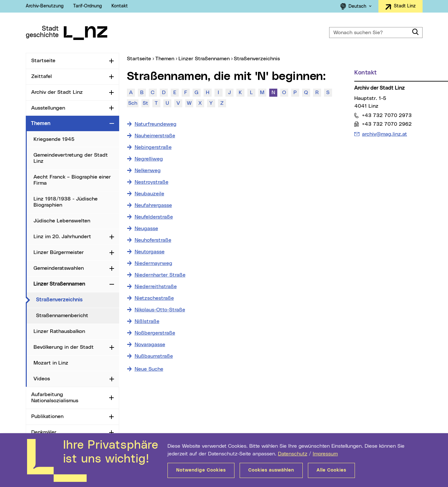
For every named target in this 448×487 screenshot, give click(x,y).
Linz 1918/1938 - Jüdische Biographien (66, 202)
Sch (133, 103)
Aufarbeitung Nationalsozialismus (55, 398)
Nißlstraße (147, 321)
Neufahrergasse (153, 205)
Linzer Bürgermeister (59, 252)
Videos (42, 379)
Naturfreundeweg (156, 124)
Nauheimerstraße (155, 136)
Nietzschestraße (154, 298)
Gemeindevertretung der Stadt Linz (71, 158)
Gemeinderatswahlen (59, 268)
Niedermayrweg (153, 263)
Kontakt (120, 6)
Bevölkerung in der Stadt (64, 347)
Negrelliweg (149, 159)
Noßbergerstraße (155, 333)
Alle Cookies (331, 470)
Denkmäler (44, 432)
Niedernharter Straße (160, 275)
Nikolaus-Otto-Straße (160, 310)
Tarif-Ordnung (87, 6)
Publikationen (47, 416)
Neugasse (146, 229)
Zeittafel (42, 76)
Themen (41, 123)
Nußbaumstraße (154, 356)
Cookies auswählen (271, 470)
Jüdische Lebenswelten (62, 221)
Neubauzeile (149, 194)
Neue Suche (149, 369)
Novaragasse (150, 345)
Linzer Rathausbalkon (59, 331)
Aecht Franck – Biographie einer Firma (72, 180)
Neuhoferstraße (153, 240)
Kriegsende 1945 (54, 139)
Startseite (43, 61)
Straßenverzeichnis (78, 299)
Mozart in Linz (51, 363)
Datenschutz (293, 454)
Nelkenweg (148, 170)
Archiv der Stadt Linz (57, 92)
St (145, 103)
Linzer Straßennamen (59, 284)
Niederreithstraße (156, 287)
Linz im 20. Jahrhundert (62, 237)
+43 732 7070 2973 (387, 115)
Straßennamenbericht (62, 316)
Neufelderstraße (154, 217)
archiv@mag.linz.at (384, 133)
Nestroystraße (152, 182)
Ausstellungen (48, 108)
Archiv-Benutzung (45, 6)
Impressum (325, 454)
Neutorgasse (150, 252)
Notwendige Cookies (201, 470)
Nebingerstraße (153, 147)
